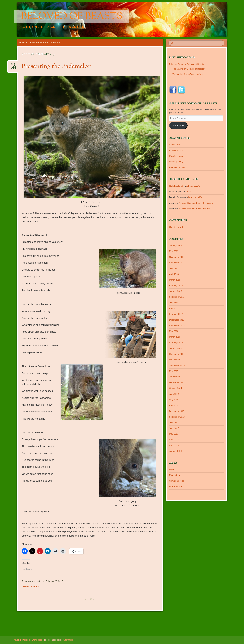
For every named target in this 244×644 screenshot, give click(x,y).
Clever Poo (174, 145)
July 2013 (174, 422)
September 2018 (177, 263)
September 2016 (177, 326)
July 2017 (174, 303)
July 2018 (174, 268)
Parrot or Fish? (176, 156)
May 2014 (174, 400)
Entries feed (175, 475)
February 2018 (176, 285)
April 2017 (174, 308)
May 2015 (174, 371)
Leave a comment (30, 586)
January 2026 (176, 245)
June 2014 (174, 394)
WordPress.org (176, 487)
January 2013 (176, 451)
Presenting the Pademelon (57, 66)
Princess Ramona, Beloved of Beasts (40, 43)
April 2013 (174, 440)
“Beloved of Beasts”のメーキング (188, 74)
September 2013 (177, 417)
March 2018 (175, 280)
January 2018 (176, 291)
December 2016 (177, 320)
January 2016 (176, 348)
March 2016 (175, 337)
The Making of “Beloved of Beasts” (188, 69)
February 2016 (176, 343)
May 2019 (174, 251)
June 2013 (174, 428)
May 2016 (174, 331)
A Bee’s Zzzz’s (176, 150)
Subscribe (178, 126)
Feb (13, 65)
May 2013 (174, 434)
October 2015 (176, 360)
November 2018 (177, 257)
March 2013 (175, 445)
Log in (172, 469)
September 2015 (177, 365)
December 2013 (177, 411)
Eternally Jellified (177, 167)
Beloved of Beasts (72, 17)
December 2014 (177, 382)
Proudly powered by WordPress (27, 640)
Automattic (68, 640)
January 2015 (176, 377)
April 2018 (174, 274)
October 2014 (176, 388)
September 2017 (177, 297)
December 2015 (177, 354)
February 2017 (176, 314)
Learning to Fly (176, 162)
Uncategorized (176, 227)
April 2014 (174, 405)
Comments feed (177, 481)
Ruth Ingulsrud (176, 186)
